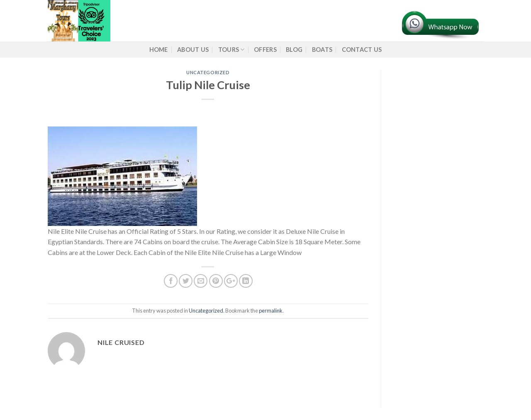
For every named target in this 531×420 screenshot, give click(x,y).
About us (193, 50)
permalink (271, 311)
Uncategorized (208, 72)
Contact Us (362, 50)
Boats (322, 50)
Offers (265, 50)
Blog (294, 50)
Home (159, 50)
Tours (231, 50)
